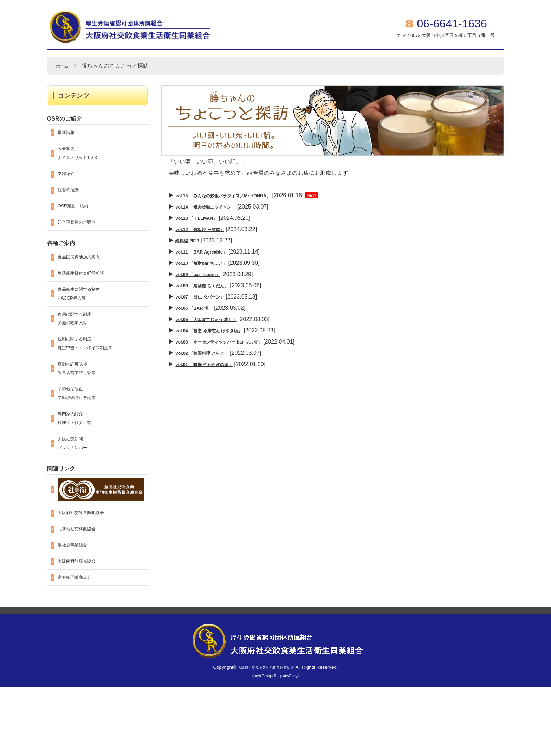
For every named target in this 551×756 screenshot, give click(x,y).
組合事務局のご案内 (83, 238)
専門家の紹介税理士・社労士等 (80, 468)
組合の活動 (72, 201)
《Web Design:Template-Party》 (275, 745)
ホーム (64, 66)
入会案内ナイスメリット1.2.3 (84, 158)
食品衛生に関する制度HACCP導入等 (86, 318)
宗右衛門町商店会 (80, 646)
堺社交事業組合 (77, 608)
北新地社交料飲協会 (83, 590)
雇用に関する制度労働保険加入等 (80, 348)
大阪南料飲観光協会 (83, 627)
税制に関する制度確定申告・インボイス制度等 (94, 378)
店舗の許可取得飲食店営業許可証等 (83, 408)
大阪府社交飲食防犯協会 (89, 571)
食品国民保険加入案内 (86, 276)
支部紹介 (69, 182)
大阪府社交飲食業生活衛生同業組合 (266, 736)
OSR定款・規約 (78, 220)
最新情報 (69, 134)
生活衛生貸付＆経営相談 (89, 294)
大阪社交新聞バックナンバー (77, 498)
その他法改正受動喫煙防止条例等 (83, 438)
